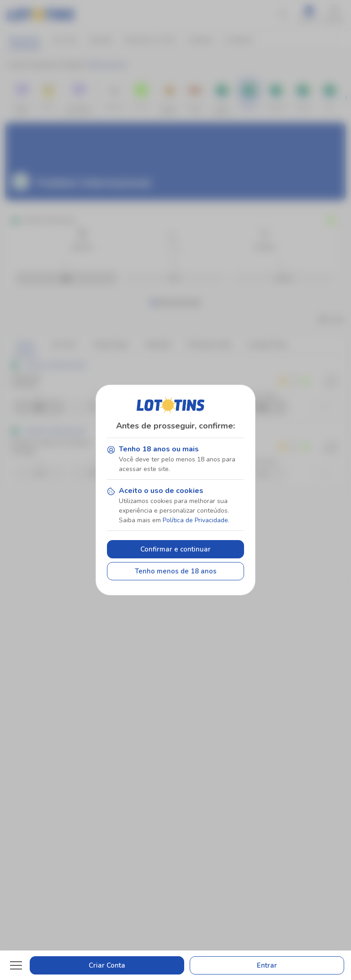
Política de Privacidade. (196, 520)
